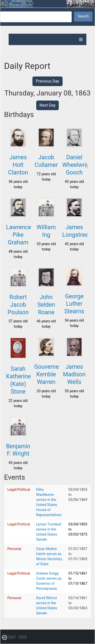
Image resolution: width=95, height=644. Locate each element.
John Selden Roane (46, 305)
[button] (18, 146)
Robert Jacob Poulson (18, 305)
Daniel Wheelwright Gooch (78, 165)
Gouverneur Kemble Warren (49, 374)
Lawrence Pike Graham (19, 235)
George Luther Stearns (74, 304)
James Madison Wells (74, 374)
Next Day (48, 105)
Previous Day (47, 81)
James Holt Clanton (18, 165)
